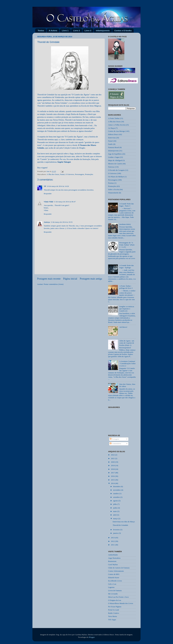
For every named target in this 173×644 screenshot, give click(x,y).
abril (115, 515)
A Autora (53, 31)
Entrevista (112, 138)
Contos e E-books (123, 31)
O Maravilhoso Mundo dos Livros (121, 603)
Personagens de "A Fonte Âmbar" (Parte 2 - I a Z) (127, 245)
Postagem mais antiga (91, 279)
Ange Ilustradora (114, 558)
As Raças (112, 128)
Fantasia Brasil (114, 147)
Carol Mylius (113, 565)
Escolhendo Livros (115, 581)
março (116, 519)
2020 (113, 462)
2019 (113, 465)
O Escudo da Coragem (116, 170)
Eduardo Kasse (114, 578)
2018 (113, 469)
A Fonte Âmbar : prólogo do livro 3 (126, 287)
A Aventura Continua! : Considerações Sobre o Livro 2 (127, 363)
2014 (113, 483)
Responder (48, 194)
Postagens (114, 439)
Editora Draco (113, 134)
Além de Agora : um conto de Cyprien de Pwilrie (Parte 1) (127, 343)
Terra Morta (113, 616)
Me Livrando (113, 594)
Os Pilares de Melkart (116, 177)
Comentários (115, 444)
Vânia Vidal (48, 202)
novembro (117, 490)
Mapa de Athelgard (115, 160)
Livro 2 (77, 31)
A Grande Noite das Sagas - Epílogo (126, 266)
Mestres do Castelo (115, 164)
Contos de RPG (114, 574)
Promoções (89, 174)
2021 (113, 458)
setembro (117, 497)
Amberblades (113, 555)
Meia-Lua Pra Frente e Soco (118, 597)
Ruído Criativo (114, 613)
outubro (116, 493)
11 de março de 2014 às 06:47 (65, 202)
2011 (113, 545)
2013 (113, 538)
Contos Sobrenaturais (116, 571)
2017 (113, 473)
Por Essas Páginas (115, 607)
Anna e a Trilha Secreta (117, 125)
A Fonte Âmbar (114, 118)
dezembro (117, 486)
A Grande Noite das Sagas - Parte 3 (126, 205)
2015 (113, 480)
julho (115, 504)
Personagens (80, 174)
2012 (113, 541)
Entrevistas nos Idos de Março (124, 522)
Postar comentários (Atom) (54, 284)
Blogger (92, 637)
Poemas (111, 183)
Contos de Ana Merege (117, 131)
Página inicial (70, 279)
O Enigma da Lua (115, 600)
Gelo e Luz (112, 584)
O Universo (70, 174)
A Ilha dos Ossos (53, 174)
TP (45, 186)
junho (115, 508)
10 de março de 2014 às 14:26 (58, 186)
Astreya (47, 222)
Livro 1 (65, 31)
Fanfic (110, 144)
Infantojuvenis (103, 31)
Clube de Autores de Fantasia (119, 568)
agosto (116, 501)
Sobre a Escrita (114, 189)
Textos (41, 31)
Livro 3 (88, 31)
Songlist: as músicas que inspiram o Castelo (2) (127, 309)
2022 (113, 455)
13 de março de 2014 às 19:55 (62, 222)
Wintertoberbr (113, 193)
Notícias (111, 167)
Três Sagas (112, 620)
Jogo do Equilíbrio (115, 154)
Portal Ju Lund (114, 610)
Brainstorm (112, 561)
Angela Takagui (64, 162)
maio (115, 511)
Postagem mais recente (49, 279)
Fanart (62, 174)
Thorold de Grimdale (120, 525)
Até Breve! (123, 327)
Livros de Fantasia (115, 590)
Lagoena (111, 587)
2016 (113, 476)
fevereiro (117, 530)
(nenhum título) (125, 224)
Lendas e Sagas (114, 157)
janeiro (116, 533)
